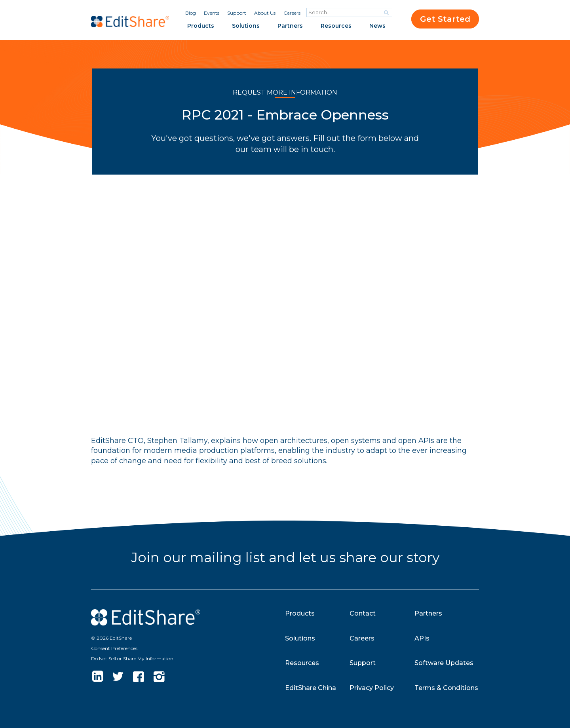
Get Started (445, 19)
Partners (290, 26)
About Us (265, 13)
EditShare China (311, 688)
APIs (422, 638)
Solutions (246, 26)
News (377, 26)
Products (201, 26)
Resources (336, 26)
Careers (292, 13)
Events (212, 13)
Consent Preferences (114, 648)
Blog (191, 13)
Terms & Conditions (446, 688)
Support (237, 13)
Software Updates (444, 663)
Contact (363, 613)
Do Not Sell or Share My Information (132, 659)
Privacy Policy (372, 688)
